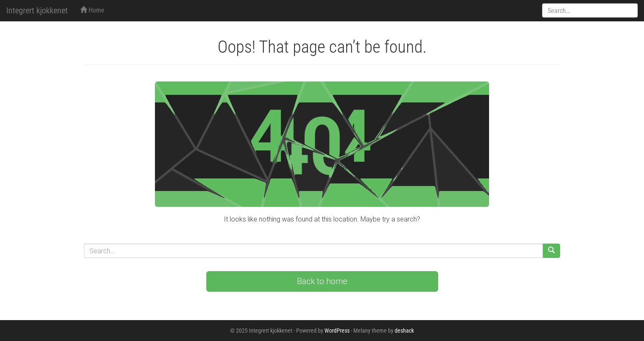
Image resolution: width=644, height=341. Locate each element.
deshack (404, 331)
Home (92, 10)
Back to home (322, 281)
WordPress (337, 331)
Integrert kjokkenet (37, 10)
